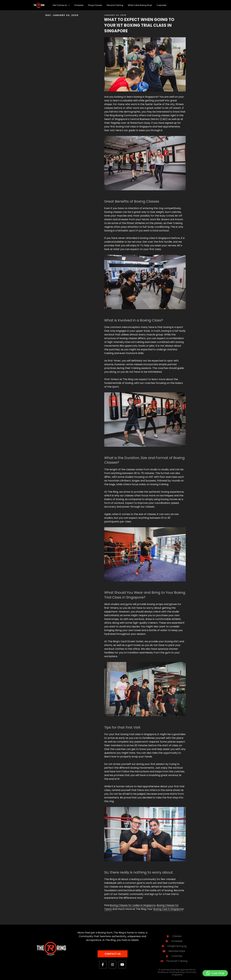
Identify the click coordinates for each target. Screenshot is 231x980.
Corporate (161, 5)
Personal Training (115, 5)
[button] (215, 973)
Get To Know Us (61, 5)
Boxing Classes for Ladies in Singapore (133, 905)
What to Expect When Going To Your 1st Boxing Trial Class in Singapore (139, 25)
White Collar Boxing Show (140, 5)
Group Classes (95, 5)
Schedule (79, 5)
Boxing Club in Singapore (168, 909)
